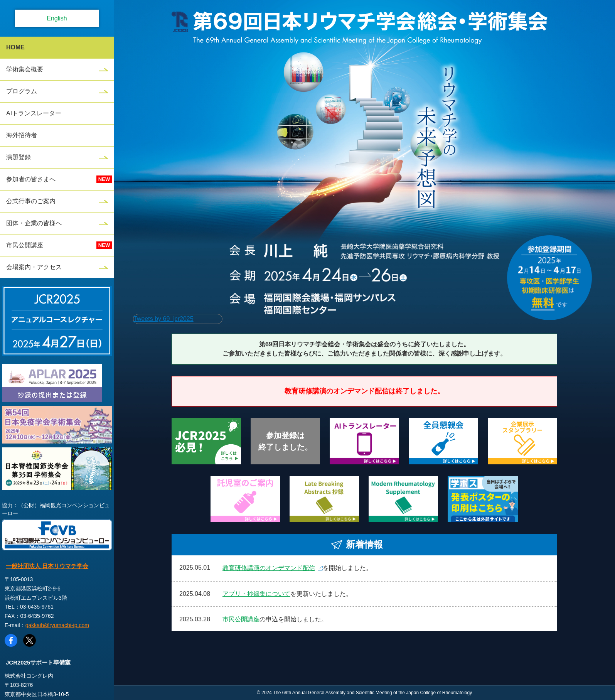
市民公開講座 (25, 245)
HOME (15, 47)
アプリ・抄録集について (256, 594)
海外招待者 (22, 135)
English (57, 18)
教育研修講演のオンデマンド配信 (269, 568)
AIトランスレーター (34, 113)
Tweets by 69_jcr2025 (163, 319)
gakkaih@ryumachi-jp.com (57, 625)
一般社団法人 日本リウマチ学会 (47, 566)
